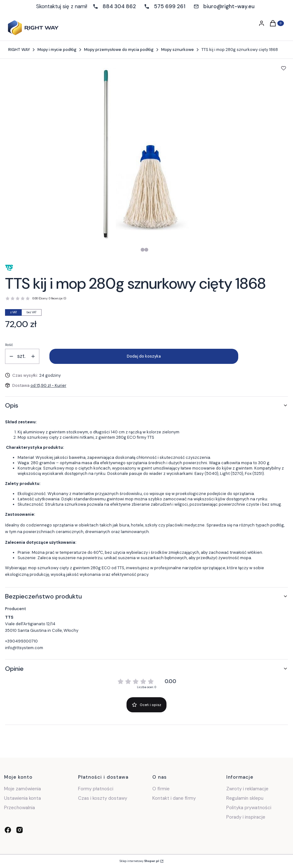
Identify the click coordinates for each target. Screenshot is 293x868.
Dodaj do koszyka (144, 356)
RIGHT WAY (19, 50)
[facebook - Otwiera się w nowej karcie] (8, 830)
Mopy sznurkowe (177, 50)
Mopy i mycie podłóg (57, 50)
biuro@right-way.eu (229, 6)
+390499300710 (21, 641)
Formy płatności (96, 789)
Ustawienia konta (23, 798)
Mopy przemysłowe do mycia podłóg (119, 50)
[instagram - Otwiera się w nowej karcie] (20, 830)
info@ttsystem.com (24, 648)
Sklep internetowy (139, 861)
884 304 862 (119, 6)
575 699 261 (170, 6)
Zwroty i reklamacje (247, 789)
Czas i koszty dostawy (103, 798)
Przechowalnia (20, 808)
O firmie (161, 789)
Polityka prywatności (249, 808)
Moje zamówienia (23, 789)
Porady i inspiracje (246, 817)
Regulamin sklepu (245, 798)
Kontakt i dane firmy (174, 798)
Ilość (9, 345)
